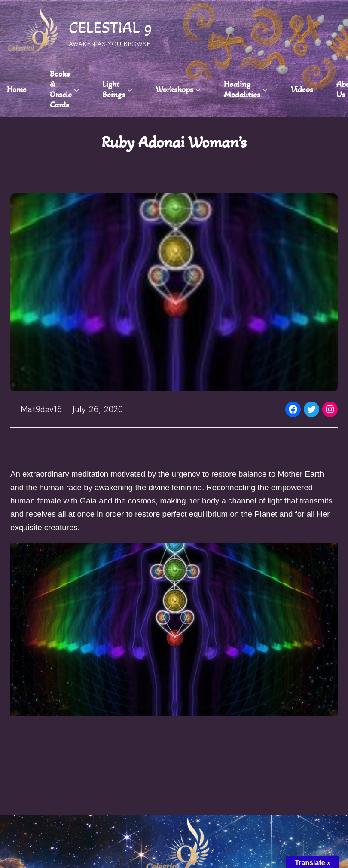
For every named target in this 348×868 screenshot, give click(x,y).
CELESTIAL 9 (110, 28)
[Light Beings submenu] (130, 89)
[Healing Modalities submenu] (265, 89)
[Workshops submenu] (198, 89)
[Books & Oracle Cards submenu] (76, 89)
